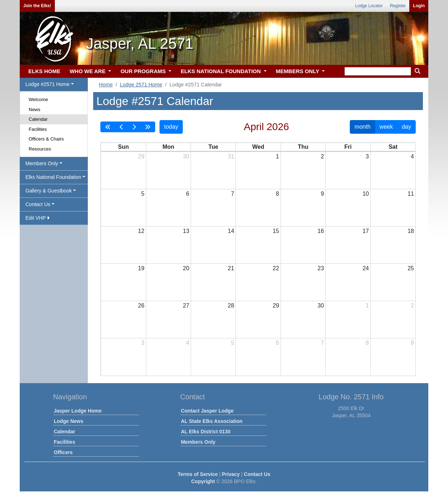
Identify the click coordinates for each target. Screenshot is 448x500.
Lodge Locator (369, 6)
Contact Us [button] (38, 204)
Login (419, 6)
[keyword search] (378, 71)
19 (141, 268)
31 (231, 156)
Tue (213, 147)
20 (186, 268)
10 (366, 194)
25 (411, 268)
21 (231, 268)
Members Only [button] (42, 163)
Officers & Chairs (46, 139)
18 (411, 231)
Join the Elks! (37, 6)
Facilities (38, 129)
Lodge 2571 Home (141, 85)
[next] (134, 127)
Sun (123, 147)
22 (276, 268)
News (35, 109)
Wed (258, 147)
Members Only (198, 442)
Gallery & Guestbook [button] (49, 191)
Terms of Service (198, 474)
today (171, 127)
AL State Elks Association (212, 421)
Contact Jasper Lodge (207, 411)
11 (411, 194)
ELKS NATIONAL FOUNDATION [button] (221, 71)
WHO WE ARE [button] (88, 71)
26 (141, 306)
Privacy (231, 474)
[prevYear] (108, 127)
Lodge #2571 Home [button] (47, 84)
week (386, 127)
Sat (393, 147)
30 (186, 156)
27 (186, 306)
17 (366, 231)
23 (321, 268)
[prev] (121, 127)
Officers (63, 452)
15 (276, 231)
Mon (168, 147)
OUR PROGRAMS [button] (144, 71)
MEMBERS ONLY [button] (298, 71)
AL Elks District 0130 (206, 432)
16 (321, 231)
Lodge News (68, 421)
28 (231, 306)
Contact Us (257, 474)
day (406, 127)
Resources (40, 149)
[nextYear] (148, 127)
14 (231, 231)
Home (106, 85)
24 (366, 268)
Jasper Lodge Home (78, 411)
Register (398, 6)
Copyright (203, 481)
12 (141, 231)
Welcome (38, 99)
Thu (303, 147)
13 (186, 231)
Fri (348, 147)
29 (141, 156)
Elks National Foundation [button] (53, 177)
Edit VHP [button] (37, 218)
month (362, 127)
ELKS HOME (44, 71)
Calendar (38, 119)
